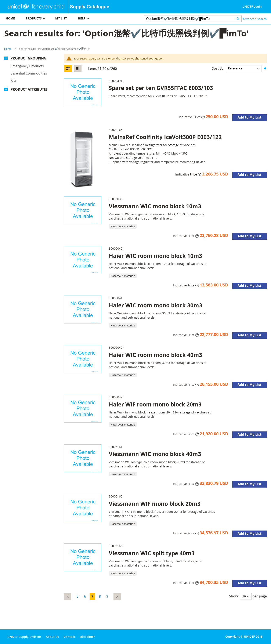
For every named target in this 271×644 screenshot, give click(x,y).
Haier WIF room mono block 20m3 (155, 404)
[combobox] (193, 19)
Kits (14, 80)
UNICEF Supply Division (24, 637)
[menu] (68, 19)
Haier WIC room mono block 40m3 (156, 355)
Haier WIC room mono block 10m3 (156, 256)
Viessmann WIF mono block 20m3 (155, 504)
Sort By (218, 68)
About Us (52, 637)
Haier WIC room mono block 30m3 (156, 305)
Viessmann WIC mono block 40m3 (155, 454)
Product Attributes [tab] (29, 89)
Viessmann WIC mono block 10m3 (155, 206)
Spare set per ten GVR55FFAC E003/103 (161, 88)
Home (8, 49)
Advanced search (255, 19)
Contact (69, 637)
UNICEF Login (252, 6)
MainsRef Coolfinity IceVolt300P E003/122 (165, 137)
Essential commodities (29, 73)
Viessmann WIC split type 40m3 (152, 553)
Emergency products (27, 66)
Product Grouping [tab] (28, 58)
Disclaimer (87, 637)
